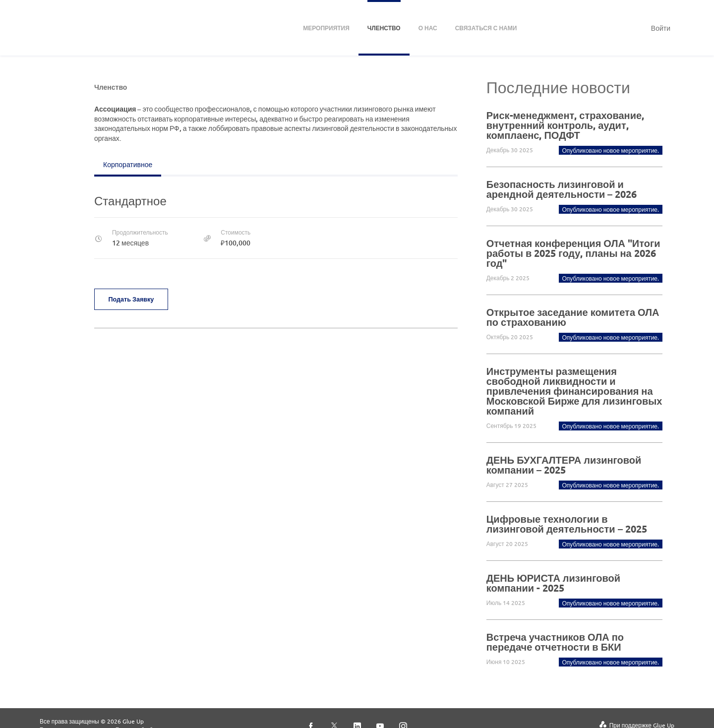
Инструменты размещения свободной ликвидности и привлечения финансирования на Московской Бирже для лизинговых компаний (574, 391)
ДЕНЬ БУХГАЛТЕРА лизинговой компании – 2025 (564, 465)
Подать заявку (134, 299)
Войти (661, 28)
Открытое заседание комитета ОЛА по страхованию (573, 317)
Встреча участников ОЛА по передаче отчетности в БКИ (555, 642)
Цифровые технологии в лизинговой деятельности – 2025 (567, 524)
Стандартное (130, 201)
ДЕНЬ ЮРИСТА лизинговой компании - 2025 (553, 583)
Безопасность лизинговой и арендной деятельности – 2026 (562, 189)
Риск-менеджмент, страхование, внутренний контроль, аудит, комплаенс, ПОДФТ (565, 125)
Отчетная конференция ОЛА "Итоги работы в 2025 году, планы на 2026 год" (573, 253)
